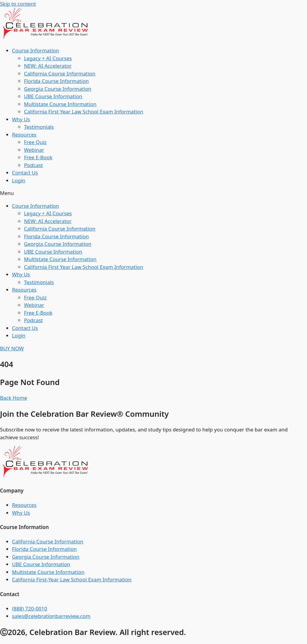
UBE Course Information (53, 96)
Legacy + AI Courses (48, 58)
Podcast (33, 165)
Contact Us (25, 173)
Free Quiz (35, 142)
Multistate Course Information (60, 104)
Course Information (36, 50)
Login (19, 180)
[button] (153, 193)
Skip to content (18, 4)
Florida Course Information (56, 81)
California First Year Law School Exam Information (83, 112)
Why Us (21, 119)
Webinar (34, 150)
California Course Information (60, 74)
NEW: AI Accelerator (48, 66)
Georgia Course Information (58, 89)
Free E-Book (38, 157)
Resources (24, 135)
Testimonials (39, 127)
